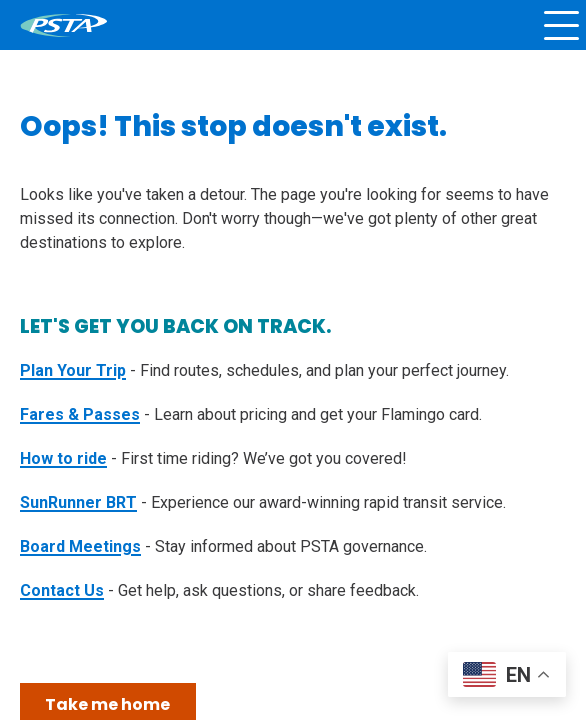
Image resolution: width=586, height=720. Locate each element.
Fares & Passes (80, 414)
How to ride (63, 458)
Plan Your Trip (73, 370)
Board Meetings (80, 546)
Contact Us (62, 590)
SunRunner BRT (78, 502)
